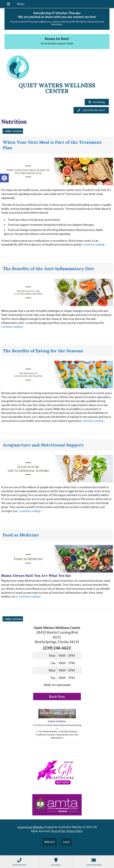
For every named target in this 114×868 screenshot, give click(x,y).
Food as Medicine (21, 535)
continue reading (95, 244)
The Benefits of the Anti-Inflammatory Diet (48, 269)
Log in (66, 842)
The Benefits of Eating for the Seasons (43, 351)
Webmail (49, 842)
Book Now (57, 696)
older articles (13, 131)
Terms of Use (58, 831)
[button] (4, 178)
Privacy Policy (74, 831)
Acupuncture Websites (31, 827)
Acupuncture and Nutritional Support (43, 445)
